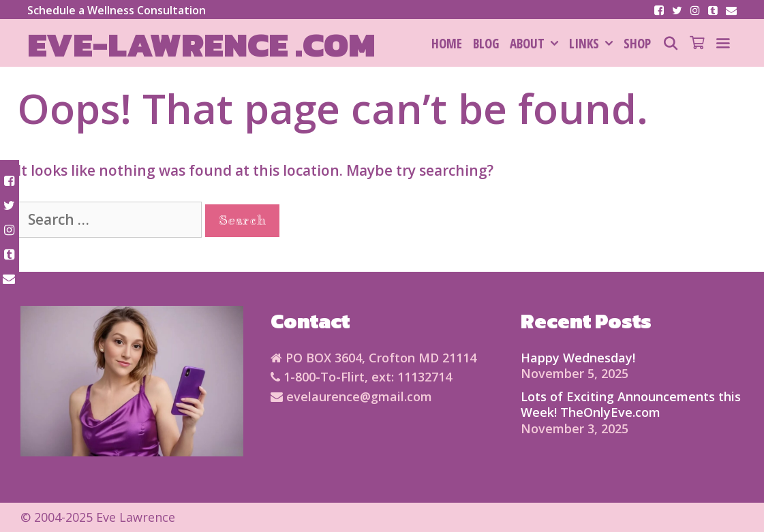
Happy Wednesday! (578, 358)
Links (594, 44)
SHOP (637, 44)
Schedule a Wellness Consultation (117, 10)
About (537, 44)
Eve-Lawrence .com (201, 45)
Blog (486, 44)
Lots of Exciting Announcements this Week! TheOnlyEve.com (631, 404)
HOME (447, 44)
